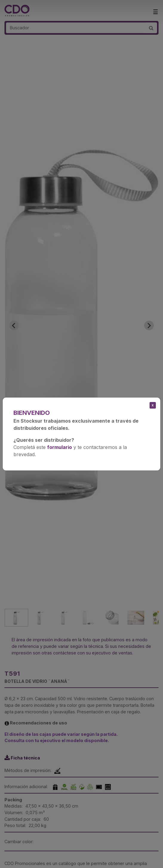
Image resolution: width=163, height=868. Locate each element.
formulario (60, 447)
